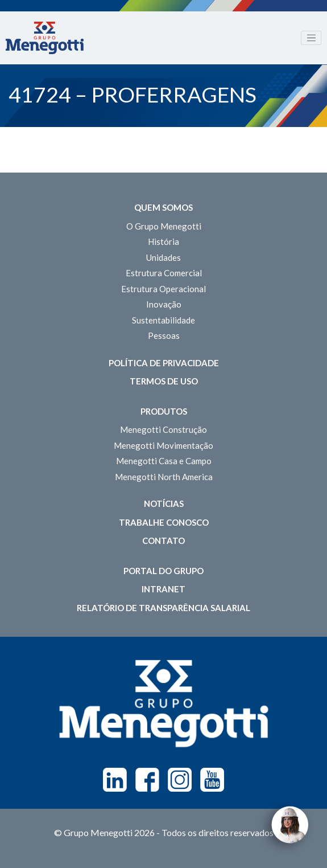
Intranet (163, 589)
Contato (163, 541)
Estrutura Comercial (164, 273)
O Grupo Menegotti (164, 226)
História (163, 241)
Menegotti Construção (163, 429)
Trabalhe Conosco (164, 522)
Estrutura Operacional (163, 289)
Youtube (212, 780)
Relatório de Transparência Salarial (163, 608)
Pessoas (164, 335)
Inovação (164, 304)
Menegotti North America (164, 477)
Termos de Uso (164, 381)
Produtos (164, 411)
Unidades (163, 257)
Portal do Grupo (163, 571)
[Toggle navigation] (311, 38)
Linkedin (115, 780)
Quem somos (163, 207)
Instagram (180, 780)
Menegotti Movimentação (163, 445)
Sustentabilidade (163, 320)
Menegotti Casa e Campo (164, 461)
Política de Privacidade (164, 363)
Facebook (147, 780)
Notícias (164, 503)
